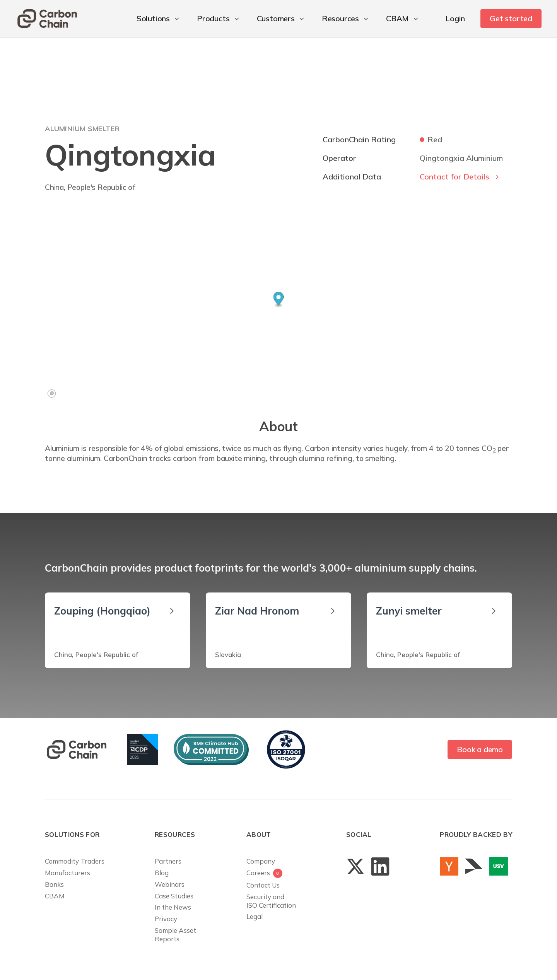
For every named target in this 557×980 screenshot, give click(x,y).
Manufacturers (67, 873)
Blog (162, 873)
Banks (54, 884)
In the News (173, 907)
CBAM (55, 896)
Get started (511, 18)
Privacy (166, 919)
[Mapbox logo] (52, 394)
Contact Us (263, 885)
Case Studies (174, 896)
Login (455, 18)
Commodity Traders (75, 861)
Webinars (170, 884)
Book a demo (480, 749)
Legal (255, 916)
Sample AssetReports (175, 935)
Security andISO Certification (271, 901)
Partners (168, 861)
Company (261, 861)
